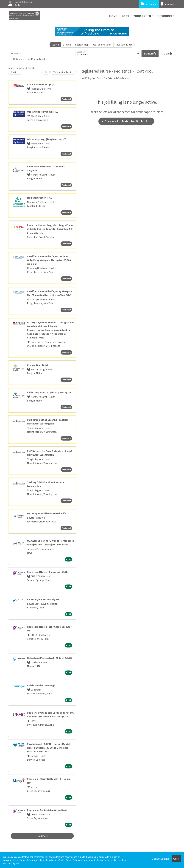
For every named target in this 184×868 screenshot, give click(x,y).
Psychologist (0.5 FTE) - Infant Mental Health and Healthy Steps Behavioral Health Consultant (49, 748)
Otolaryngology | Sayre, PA (42, 112)
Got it (176, 859)
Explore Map (82, 45)
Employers (168, 4)
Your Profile (144, 16)
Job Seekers (149, 4)
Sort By (14, 72)
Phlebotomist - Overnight (42, 685)
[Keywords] (42, 54)
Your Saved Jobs (124, 45)
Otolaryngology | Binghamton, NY (46, 139)
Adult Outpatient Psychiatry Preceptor (49, 392)
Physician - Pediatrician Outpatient (47, 810)
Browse (67, 45)
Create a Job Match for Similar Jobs (126, 121)
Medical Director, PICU (40, 198)
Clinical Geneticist (38, 365)
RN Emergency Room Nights (43, 599)
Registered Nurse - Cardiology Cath (47, 572)
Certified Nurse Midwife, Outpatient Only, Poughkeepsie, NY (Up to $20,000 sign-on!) (49, 260)
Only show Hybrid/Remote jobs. (30, 59)
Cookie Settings (161, 859)
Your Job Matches (102, 45)
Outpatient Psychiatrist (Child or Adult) (49, 658)
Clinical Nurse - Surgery (40, 84)
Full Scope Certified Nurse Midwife (47, 513)
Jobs (125, 16)
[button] (167, 54)
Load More (42, 836)
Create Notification (63, 72)
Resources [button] (166, 16)
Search (55, 45)
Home (113, 16)
